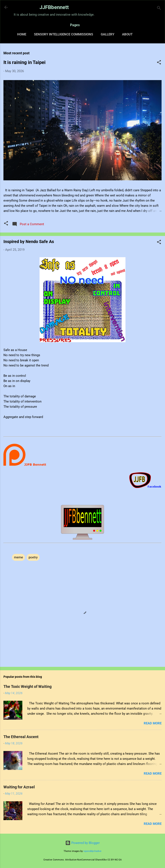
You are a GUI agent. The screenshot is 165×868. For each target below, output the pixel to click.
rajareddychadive (92, 851)
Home (22, 34)
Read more (153, 723)
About (127, 34)
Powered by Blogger (82, 843)
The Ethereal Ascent (21, 737)
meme (18, 557)
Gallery (108, 34)
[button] (159, 63)
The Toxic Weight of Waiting (27, 686)
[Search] (159, 9)
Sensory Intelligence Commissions (63, 34)
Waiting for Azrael (19, 787)
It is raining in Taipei (24, 62)
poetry (33, 557)
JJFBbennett (54, 7)
